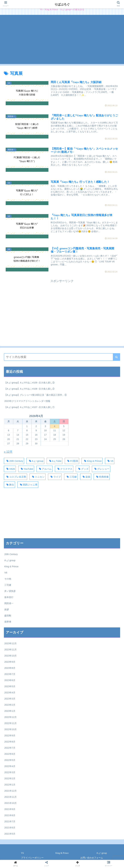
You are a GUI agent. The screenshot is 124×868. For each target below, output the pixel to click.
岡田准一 (9, 603)
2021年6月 (10, 828)
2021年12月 (10, 791)
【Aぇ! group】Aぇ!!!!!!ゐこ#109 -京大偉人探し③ (29, 383)
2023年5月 (10, 686)
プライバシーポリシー (32, 858)
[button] (116, 357)
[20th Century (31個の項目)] (14, 461)
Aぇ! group (10, 560)
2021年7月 (10, 821)
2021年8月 (10, 815)
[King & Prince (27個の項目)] (92, 461)
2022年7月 (10, 748)
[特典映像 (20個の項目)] (102, 477)
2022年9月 (10, 736)
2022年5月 (10, 760)
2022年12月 (10, 717)
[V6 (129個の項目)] (110, 461)
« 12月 (8, 452)
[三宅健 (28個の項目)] (71, 477)
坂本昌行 (9, 597)
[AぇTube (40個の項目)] (54, 461)
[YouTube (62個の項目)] (26, 469)
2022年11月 (10, 723)
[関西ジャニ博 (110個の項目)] (28, 485)
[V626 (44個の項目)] (10, 469)
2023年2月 (10, 705)
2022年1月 (10, 785)
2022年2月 (10, 778)
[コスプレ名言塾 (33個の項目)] (15, 477)
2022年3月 (10, 772)
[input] (62, 357)
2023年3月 (10, 699)
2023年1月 (10, 711)
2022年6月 (10, 754)
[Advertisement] (62, 41)
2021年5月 (10, 834)
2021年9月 (10, 809)
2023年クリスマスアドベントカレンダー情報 (27, 401)
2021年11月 (10, 797)
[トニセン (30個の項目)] (38, 477)
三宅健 (8, 585)
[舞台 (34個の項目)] (9, 485)
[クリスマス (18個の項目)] (64, 469)
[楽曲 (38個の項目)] (86, 477)
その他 (8, 579)
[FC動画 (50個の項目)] (72, 461)
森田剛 (8, 616)
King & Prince (11, 566)
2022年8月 (10, 742)
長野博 (8, 622)
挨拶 (7, 609)
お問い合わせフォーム (92, 858)
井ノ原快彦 (10, 591)
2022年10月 (10, 729)
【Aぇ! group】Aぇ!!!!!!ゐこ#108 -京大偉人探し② (29, 389)
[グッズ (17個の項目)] (83, 469)
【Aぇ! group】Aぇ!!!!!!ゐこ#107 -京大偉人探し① (29, 407)
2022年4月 (10, 766)
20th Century (11, 554)
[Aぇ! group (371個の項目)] (35, 461)
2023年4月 (10, 693)
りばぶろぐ (62, 4)
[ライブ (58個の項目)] (55, 477)
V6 (6, 573)
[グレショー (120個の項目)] (101, 469)
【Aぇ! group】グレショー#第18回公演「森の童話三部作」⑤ (36, 395)
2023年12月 (10, 643)
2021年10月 (10, 803)
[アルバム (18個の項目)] (44, 469)
